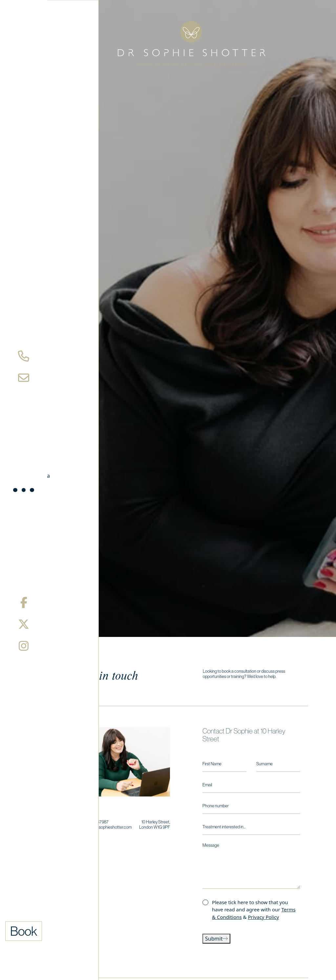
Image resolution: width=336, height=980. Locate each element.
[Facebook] (24, 602)
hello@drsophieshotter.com (107, 827)
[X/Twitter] (24, 624)
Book (24, 931)
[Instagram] (24, 646)
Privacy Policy (263, 917)
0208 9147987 (96, 822)
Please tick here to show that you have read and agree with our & (254, 910)
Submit (216, 939)
